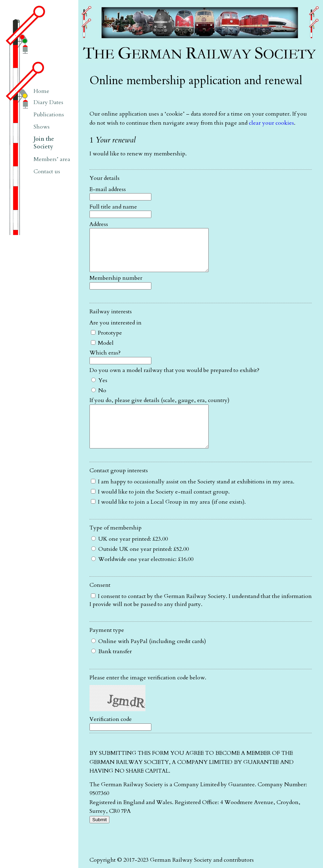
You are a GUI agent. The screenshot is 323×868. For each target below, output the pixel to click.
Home (41, 91)
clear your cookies (271, 123)
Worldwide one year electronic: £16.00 (142, 576)
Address (99, 224)
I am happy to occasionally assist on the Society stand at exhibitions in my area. (193, 498)
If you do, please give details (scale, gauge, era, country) (159, 409)
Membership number (116, 286)
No (99, 399)
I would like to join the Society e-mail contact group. (160, 509)
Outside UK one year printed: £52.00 (140, 566)
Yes (99, 389)
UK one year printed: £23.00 (130, 556)
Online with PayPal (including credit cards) (149, 658)
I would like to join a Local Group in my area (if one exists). (168, 519)
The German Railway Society (115, 3)
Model (102, 351)
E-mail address (108, 189)
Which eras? (105, 361)
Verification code (111, 736)
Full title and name (113, 207)
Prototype (106, 341)
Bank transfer (112, 668)
